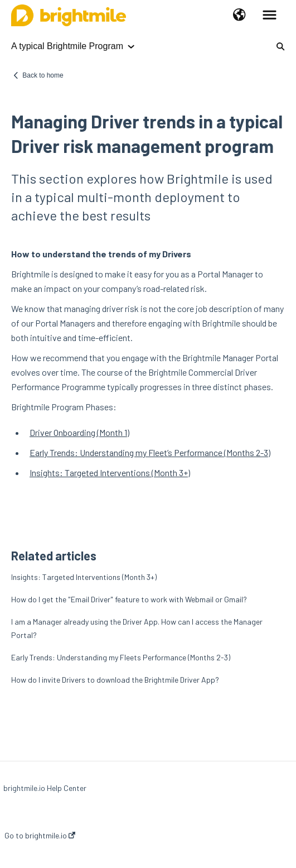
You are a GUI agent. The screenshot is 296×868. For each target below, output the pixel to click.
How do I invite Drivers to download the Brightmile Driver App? (115, 680)
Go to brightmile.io (40, 836)
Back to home (43, 75)
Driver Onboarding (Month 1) (79, 432)
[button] (239, 16)
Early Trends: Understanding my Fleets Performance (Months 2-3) (121, 657)
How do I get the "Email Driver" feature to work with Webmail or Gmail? (129, 599)
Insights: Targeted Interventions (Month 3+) (110, 473)
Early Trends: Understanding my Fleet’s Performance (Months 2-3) (150, 452)
